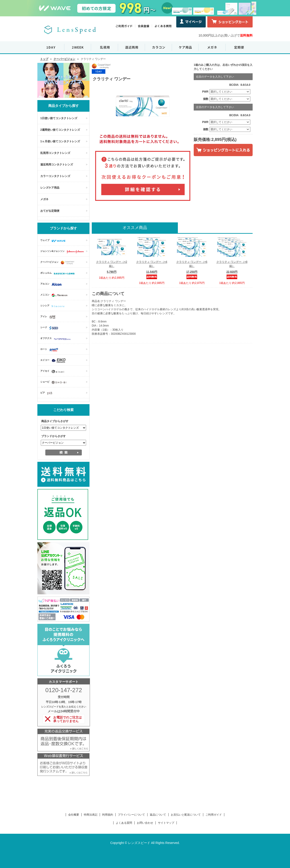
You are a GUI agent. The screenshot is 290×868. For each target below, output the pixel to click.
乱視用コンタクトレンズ (55, 153)
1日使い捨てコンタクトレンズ (59, 118)
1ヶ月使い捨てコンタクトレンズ (60, 141)
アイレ (49, 317)
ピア (47, 393)
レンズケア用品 (50, 188)
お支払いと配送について (186, 815)
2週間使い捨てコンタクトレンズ (60, 130)
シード (50, 328)
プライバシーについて (131, 815)
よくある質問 (124, 823)
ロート (50, 350)
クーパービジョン (64, 59)
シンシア (53, 306)
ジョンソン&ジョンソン (63, 252)
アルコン (52, 284)
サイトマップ (166, 823)
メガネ (44, 199)
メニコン (55, 295)
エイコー (54, 361)
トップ (44, 59)
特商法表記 (91, 815)
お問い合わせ (145, 823)
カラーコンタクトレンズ (55, 176)
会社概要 (74, 815)
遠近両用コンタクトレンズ (57, 165)
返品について (158, 815)
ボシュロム (59, 273)
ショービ (54, 382)
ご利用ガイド (214, 815)
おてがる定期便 (50, 211)
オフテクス (57, 339)
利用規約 (108, 815)
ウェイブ (54, 241)
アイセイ (53, 371)
